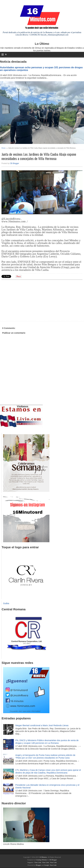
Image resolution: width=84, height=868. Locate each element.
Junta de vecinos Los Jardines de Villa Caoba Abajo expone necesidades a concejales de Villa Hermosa (39, 156)
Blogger (38, 865)
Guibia (6, 603)
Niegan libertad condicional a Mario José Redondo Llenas (42, 725)
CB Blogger (14, 163)
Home (3, 148)
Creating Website (41, 860)
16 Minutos (43, 857)
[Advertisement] (24, 300)
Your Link (38, 862)
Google (47, 865)
